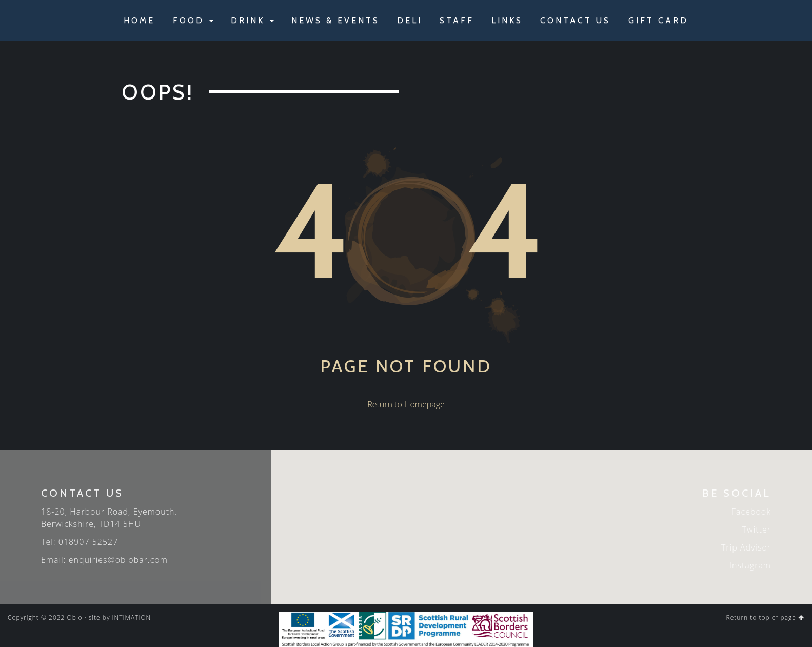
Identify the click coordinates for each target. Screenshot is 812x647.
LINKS (507, 20)
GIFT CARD (658, 20)
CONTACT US (575, 20)
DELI (410, 20)
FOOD (193, 20)
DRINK (252, 20)
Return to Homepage (406, 404)
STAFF (457, 20)
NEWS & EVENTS (335, 20)
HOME (139, 20)
